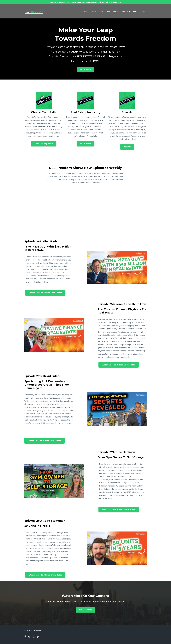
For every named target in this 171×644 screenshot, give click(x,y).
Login (143, 11)
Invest (93, 11)
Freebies (116, 11)
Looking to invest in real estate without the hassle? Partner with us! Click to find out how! (85, 2)
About (136, 11)
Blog (108, 11)
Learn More (85, 70)
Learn (101, 11)
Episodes (85, 11)
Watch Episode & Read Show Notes (45, 293)
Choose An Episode (44, 144)
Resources (126, 11)
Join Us (127, 147)
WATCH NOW (85, 610)
